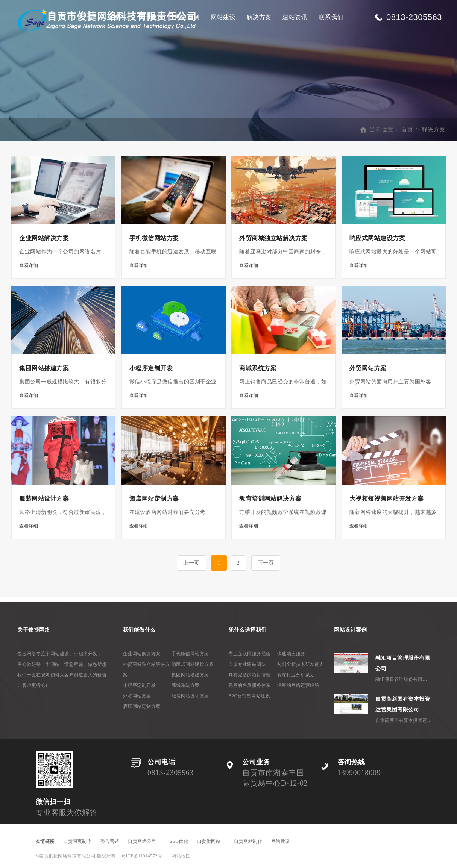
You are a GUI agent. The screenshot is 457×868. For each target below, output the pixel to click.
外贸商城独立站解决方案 (147, 670)
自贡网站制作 (248, 841)
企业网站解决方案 (142, 654)
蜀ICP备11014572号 (142, 856)
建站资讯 (295, 17)
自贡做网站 (211, 841)
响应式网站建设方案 (193, 664)
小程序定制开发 (140, 685)
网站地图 (181, 856)
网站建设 (223, 17)
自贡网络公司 (144, 841)
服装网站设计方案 (190, 696)
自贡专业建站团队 (247, 664)
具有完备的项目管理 (250, 675)
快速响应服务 (291, 654)
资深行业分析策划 (296, 675)
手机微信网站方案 (190, 654)
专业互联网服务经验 (250, 654)
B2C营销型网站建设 (249, 696)
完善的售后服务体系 (250, 685)
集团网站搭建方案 (190, 675)
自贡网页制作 (77, 841)
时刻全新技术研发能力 (301, 664)
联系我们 (331, 17)
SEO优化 (179, 841)
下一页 (266, 563)
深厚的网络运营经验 (298, 685)
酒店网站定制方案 (142, 706)
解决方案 (259, 17)
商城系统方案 (186, 685)
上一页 (191, 563)
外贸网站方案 (137, 696)
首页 (408, 130)
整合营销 (110, 841)
